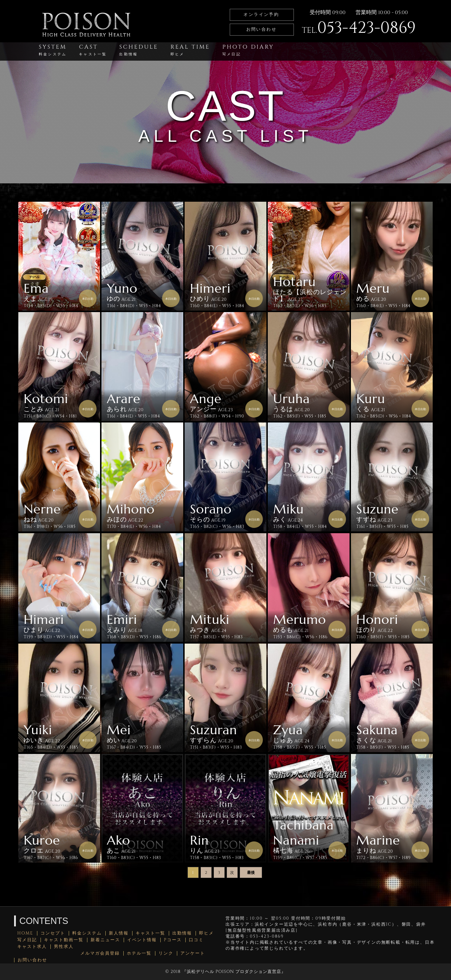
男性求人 (64, 947)
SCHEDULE (138, 50)
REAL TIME (190, 50)
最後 (251, 873)
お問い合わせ (261, 29)
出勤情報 (182, 933)
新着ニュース (105, 940)
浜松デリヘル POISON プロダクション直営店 (234, 972)
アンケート (193, 953)
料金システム (87, 933)
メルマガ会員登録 (100, 953)
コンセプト (53, 933)
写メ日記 (27, 940)
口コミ (196, 940)
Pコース (173, 940)
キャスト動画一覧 (64, 940)
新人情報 (119, 933)
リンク (166, 953)
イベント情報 (142, 940)
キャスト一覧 (150, 933)
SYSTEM (53, 50)
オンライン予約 (261, 14)
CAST (93, 50)
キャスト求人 (32, 947)
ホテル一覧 (139, 953)
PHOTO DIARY (248, 50)
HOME (25, 933)
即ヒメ (206, 933)
